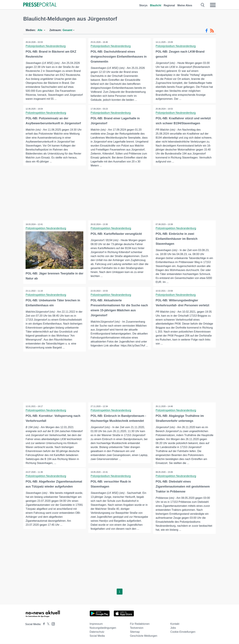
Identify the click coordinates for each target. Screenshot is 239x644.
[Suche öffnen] (203, 5)
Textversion (137, 628)
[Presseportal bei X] (47, 624)
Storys (143, 5)
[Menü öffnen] (213, 5)
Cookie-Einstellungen (183, 632)
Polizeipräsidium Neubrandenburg (46, 46)
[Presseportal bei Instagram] (52, 624)
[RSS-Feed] (212, 31)
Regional (169, 5)
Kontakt (175, 624)
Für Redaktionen (140, 624)
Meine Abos (185, 5)
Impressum (96, 624)
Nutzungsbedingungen (103, 628)
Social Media (97, 636)
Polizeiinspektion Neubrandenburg (46, 113)
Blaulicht (156, 5)
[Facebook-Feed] (207, 31)
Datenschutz (97, 632)
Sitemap (135, 632)
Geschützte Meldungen (144, 636)
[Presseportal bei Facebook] (43, 624)
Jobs (173, 628)
